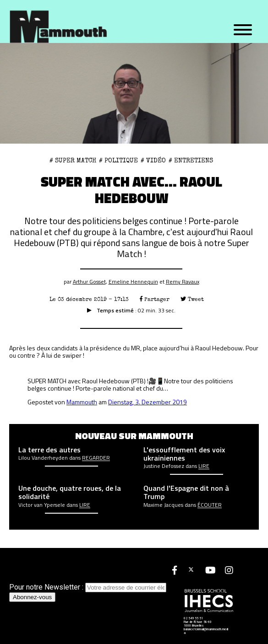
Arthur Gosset (89, 282)
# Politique (118, 161)
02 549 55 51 (193, 618)
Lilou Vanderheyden (43, 458)
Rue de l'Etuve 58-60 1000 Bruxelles (198, 624)
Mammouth (82, 402)
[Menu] (243, 30)
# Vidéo (153, 161)
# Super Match (73, 161)
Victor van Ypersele (42, 505)
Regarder (96, 458)
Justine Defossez (164, 466)
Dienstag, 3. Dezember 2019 (148, 402)
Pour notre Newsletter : (88, 587)
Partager (155, 299)
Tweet (192, 299)
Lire (204, 466)
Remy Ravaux (183, 282)
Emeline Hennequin (133, 282)
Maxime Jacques (163, 505)
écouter (210, 505)
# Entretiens (191, 161)
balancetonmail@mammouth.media (206, 631)
